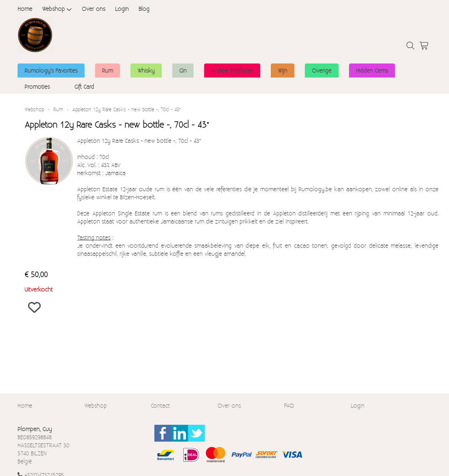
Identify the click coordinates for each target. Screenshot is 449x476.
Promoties (37, 86)
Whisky (146, 70)
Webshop (57, 9)
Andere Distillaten (232, 70)
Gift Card (84, 86)
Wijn (283, 70)
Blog (144, 9)
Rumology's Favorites (51, 70)
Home (25, 9)
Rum (108, 70)
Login (122, 9)
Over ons (93, 9)
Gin (183, 70)
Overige (322, 70)
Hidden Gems (372, 70)
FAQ (289, 405)
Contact (160, 405)
